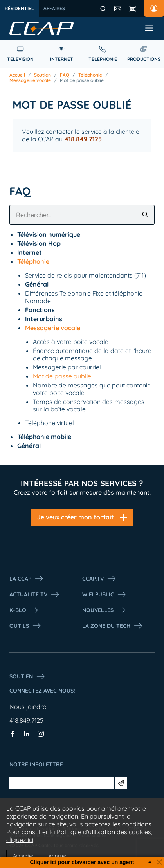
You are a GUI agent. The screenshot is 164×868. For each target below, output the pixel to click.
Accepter (23, 856)
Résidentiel (19, 8)
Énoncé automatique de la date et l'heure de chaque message (92, 354)
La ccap (27, 579)
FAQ (65, 75)
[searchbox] (82, 215)
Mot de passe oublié (82, 80)
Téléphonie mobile (44, 437)
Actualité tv (35, 594)
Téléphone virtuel (50, 423)
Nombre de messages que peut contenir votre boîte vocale (91, 389)
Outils (25, 626)
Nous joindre (28, 707)
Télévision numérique (49, 234)
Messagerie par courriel (67, 367)
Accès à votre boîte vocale (71, 342)
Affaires (54, 8)
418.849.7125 (26, 720)
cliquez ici (20, 840)
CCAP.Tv (99, 579)
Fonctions (40, 310)
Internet (30, 252)
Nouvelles (104, 610)
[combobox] (82, 215)
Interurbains (44, 319)
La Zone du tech (113, 626)
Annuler (58, 856)
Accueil (17, 75)
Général (37, 284)
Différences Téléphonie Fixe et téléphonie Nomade (84, 297)
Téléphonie (90, 75)
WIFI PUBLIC (104, 594)
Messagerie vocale (30, 80)
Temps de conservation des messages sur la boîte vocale (89, 405)
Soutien (42, 75)
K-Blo (24, 610)
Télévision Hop (39, 243)
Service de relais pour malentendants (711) (86, 275)
